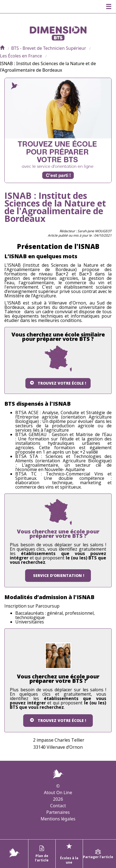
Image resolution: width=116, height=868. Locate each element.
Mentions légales (58, 819)
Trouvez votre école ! (58, 383)
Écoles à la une (69, 853)
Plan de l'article (42, 854)
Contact (58, 806)
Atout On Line (58, 792)
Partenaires (58, 812)
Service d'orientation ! (58, 575)
